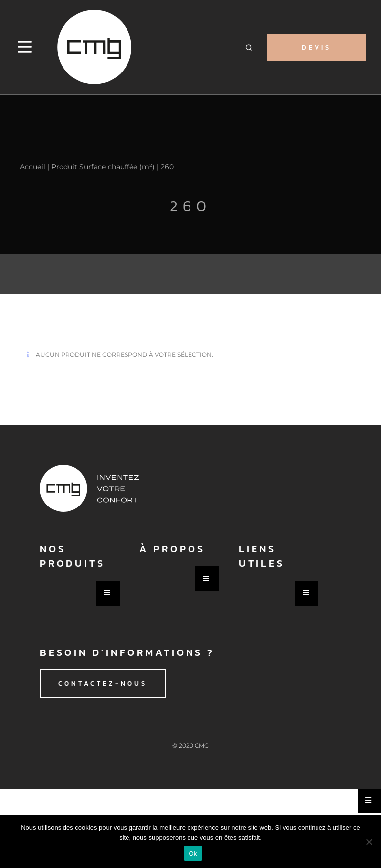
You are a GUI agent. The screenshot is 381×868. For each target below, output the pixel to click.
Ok (193, 853)
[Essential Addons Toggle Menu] (108, 593)
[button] (249, 47)
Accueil (32, 167)
